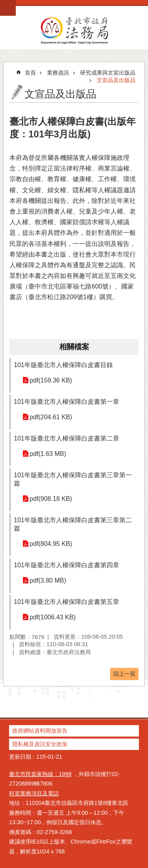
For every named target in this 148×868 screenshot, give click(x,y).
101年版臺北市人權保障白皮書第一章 (67, 402)
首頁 (30, 73)
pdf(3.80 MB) (48, 580)
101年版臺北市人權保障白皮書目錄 (63, 365)
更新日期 (20, 757)
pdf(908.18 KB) (51, 499)
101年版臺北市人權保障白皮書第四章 (67, 565)
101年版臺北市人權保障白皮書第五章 (67, 602)
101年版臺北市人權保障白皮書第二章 (67, 438)
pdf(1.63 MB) (48, 454)
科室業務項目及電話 (34, 793)
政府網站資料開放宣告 (40, 731)
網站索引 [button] (8, 8)
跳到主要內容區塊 (4, 4)
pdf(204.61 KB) (51, 417)
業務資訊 (58, 73)
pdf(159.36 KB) (51, 380)
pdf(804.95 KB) (51, 544)
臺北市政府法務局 (74, 30)
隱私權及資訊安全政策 (40, 744)
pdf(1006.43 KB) (53, 617)
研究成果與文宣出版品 (108, 73)
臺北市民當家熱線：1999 (40, 774)
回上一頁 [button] (124, 674)
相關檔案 (74, 347)
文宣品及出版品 (116, 80)
